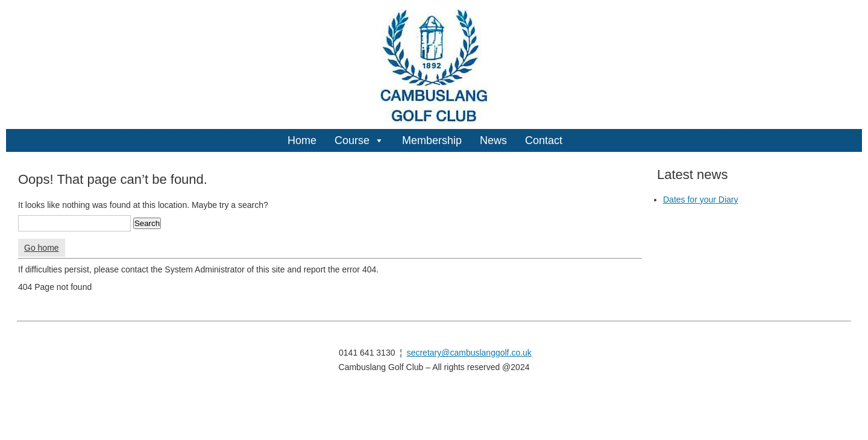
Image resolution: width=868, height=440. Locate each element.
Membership (432, 140)
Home (302, 140)
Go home (42, 248)
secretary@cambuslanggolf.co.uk (469, 353)
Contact (544, 140)
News (493, 140)
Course (359, 140)
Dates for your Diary (700, 200)
